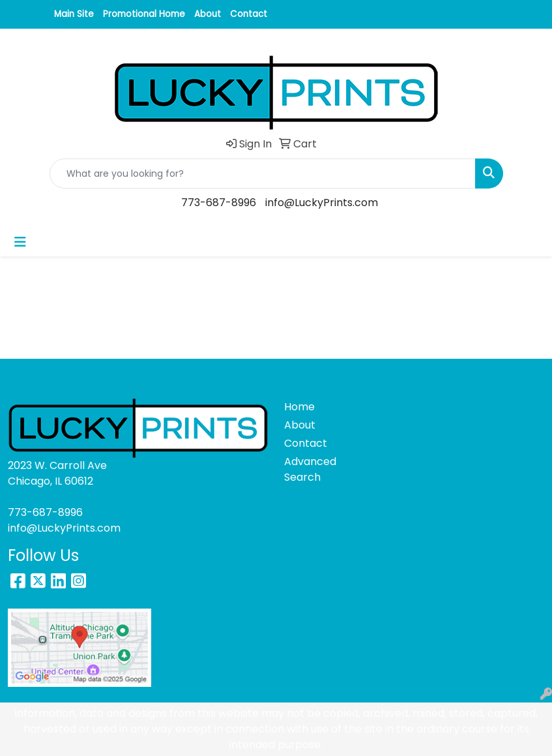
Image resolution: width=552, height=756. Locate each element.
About (208, 14)
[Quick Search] (263, 174)
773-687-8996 (219, 203)
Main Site (74, 14)
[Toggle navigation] (20, 242)
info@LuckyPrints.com (322, 203)
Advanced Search (310, 469)
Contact (249, 14)
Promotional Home (144, 14)
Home (299, 407)
